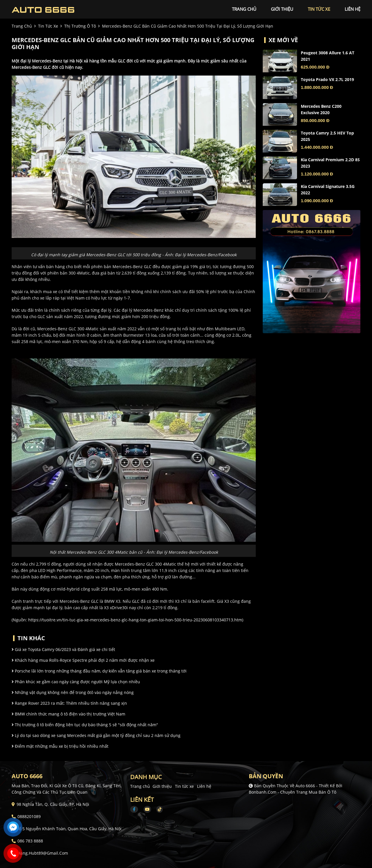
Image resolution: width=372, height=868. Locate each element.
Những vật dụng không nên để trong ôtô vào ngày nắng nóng (73, 692)
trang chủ (244, 9)
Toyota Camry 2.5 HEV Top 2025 (327, 136)
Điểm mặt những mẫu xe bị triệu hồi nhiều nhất (60, 746)
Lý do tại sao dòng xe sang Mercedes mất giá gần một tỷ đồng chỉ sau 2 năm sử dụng (96, 735)
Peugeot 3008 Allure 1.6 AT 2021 (328, 56)
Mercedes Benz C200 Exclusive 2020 (321, 109)
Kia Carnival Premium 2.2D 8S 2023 (330, 163)
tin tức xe (319, 9)
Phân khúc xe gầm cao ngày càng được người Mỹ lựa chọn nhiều (76, 682)
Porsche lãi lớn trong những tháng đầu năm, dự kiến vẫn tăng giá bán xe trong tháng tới (99, 671)
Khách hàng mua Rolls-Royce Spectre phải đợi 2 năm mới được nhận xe (83, 660)
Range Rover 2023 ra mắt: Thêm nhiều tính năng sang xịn (69, 703)
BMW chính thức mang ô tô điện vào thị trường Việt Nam (68, 714)
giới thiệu (282, 9)
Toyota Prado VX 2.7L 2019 (327, 79)
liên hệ (353, 9)
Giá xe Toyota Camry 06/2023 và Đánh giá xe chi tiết (63, 649)
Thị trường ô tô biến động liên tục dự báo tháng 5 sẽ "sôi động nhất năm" (85, 725)
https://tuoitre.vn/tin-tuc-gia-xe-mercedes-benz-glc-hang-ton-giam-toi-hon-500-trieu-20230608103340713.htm (135, 620)
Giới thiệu (162, 786)
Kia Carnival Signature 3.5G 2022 (328, 190)
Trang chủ (140, 786)
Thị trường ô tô (80, 26)
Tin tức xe (184, 786)
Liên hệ (204, 786)
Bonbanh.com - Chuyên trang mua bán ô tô (293, 792)
